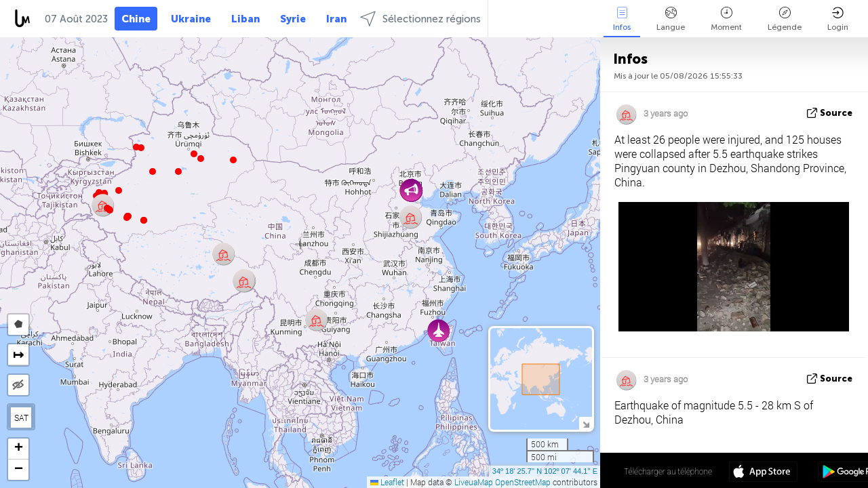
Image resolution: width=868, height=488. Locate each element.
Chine (136, 19)
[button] (127, 218)
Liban (245, 19)
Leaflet (387, 482)
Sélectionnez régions (420, 19)
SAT (21, 418)
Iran (336, 19)
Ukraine (191, 19)
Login (838, 19)
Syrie (293, 19)
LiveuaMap (474, 482)
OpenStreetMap (523, 482)
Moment (726, 19)
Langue (671, 19)
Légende (785, 19)
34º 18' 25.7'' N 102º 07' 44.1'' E (545, 471)
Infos (622, 19)
